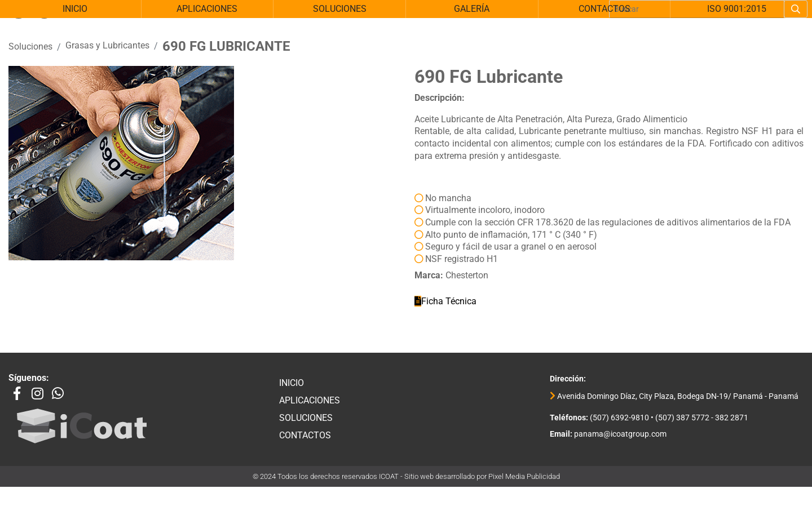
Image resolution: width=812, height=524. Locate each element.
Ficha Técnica (445, 308)
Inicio (292, 390)
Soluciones (30, 53)
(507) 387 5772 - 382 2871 (702, 425)
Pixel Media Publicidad (524, 483)
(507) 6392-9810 (619, 425)
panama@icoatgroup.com (619, 441)
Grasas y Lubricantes (107, 52)
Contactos (305, 442)
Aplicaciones (310, 407)
